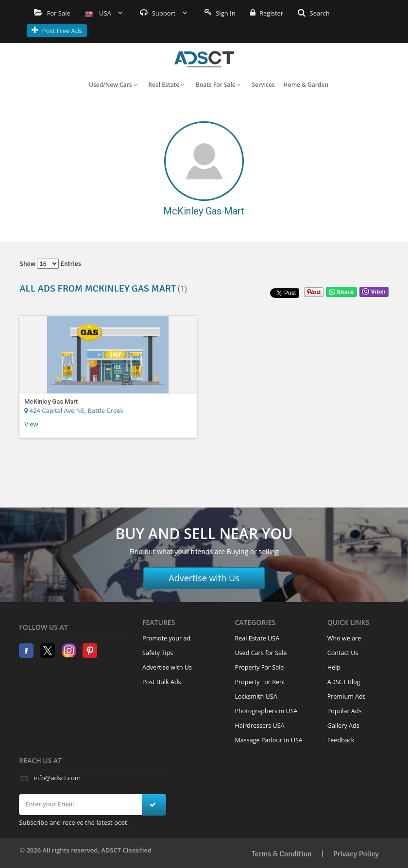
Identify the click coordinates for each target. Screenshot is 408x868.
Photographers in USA (266, 711)
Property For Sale (259, 667)
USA (104, 13)
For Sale (52, 13)
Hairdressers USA (259, 726)
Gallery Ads (343, 726)
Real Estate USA (257, 638)
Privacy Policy (356, 854)
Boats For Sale (218, 85)
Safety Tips (158, 653)
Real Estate (166, 85)
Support (164, 13)
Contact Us (343, 653)
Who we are (344, 638)
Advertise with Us (204, 578)
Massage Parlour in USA (268, 740)
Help (334, 667)
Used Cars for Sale (261, 653)
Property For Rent (260, 682)
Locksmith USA (256, 696)
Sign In (220, 13)
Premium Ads (347, 696)
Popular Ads (345, 711)
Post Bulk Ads (162, 682)
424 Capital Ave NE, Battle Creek (74, 410)
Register (267, 13)
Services (263, 85)
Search (314, 13)
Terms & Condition (282, 854)
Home (204, 59)
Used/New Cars (113, 85)
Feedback (341, 740)
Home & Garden (306, 85)
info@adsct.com (57, 778)
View (31, 424)
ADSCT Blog (344, 682)
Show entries (50, 264)
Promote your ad (166, 638)
